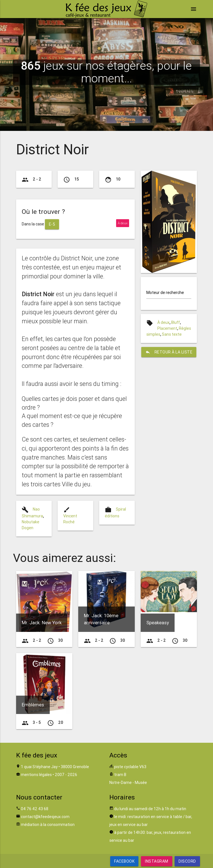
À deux (163, 322)
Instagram (157, 861)
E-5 (52, 224)
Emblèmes (33, 705)
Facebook (124, 861)
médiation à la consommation (48, 825)
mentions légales (36, 775)
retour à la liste (169, 352)
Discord (187, 861)
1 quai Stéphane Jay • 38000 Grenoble (55, 767)
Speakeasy (158, 623)
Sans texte (172, 334)
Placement (167, 328)
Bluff (176, 322)
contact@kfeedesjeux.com (45, 817)
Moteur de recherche (165, 293)
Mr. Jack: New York (42, 623)
